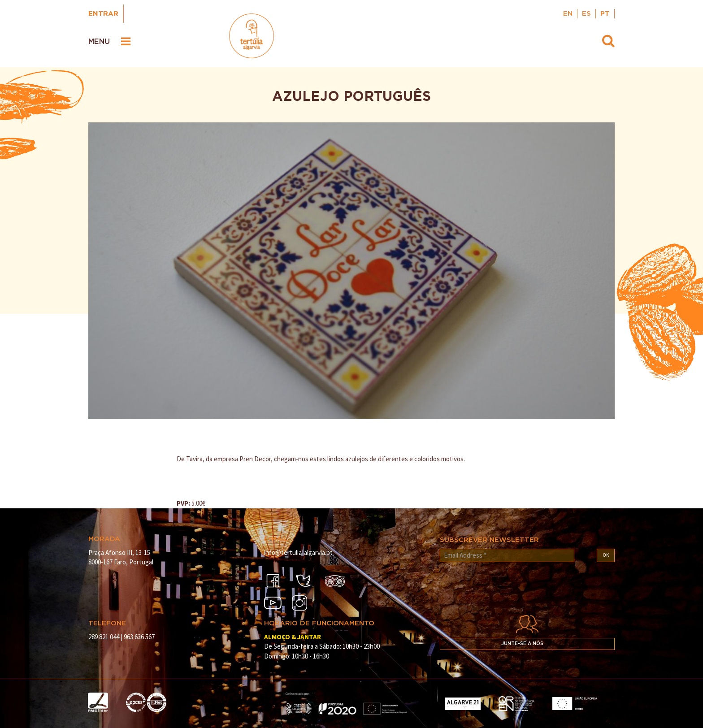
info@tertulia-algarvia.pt (298, 552)
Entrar (103, 14)
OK (606, 555)
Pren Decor (255, 459)
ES (586, 14)
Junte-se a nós (522, 644)
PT (605, 14)
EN (568, 14)
